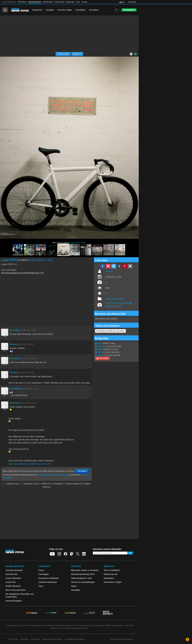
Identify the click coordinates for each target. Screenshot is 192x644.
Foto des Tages (65, 10)
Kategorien (37, 10)
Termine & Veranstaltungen (83, 582)
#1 (11, 330)
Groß (100, 352)
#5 (11, 389)
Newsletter (76, 590)
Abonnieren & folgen (113, 582)
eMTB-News (48, 2)
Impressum (24, 639)
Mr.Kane (16, 403)
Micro (100, 343)
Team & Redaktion (112, 570)
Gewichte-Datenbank (48, 582)
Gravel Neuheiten (13, 578)
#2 (11, 344)
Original (101, 355)
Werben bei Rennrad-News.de (122, 639)
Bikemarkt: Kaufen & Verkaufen (85, 570)
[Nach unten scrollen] (187, 639)
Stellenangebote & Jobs (81, 578)
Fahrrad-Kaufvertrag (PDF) (83, 574)
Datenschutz (35, 639)
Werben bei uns (111, 574)
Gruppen (50, 10)
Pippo (15, 373)
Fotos (41, 586)
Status (74, 586)
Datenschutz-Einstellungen (53, 639)
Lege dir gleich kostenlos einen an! (53, 475)
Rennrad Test (12, 574)
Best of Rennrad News (16, 590)
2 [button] (135, 54)
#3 (11, 358)
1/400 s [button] (109, 306)
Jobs (78, 2)
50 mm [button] (118, 306)
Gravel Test (11, 582)
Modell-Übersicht (13, 586)
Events (84, 2)
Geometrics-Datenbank (49, 578)
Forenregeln (44, 574)
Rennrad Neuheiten (14, 570)
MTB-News (22, 2)
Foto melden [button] (102, 359)
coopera (16, 358)
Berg (15, 344)
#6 (11, 403)
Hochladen (81, 10)
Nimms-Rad (60, 2)
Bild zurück (63, 54)
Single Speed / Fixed (77, 243)
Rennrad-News (35, 2)
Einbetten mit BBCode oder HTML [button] (110, 331)
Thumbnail (102, 346)
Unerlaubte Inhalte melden (75, 639)
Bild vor (77, 54)
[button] (131, 303)
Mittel (100, 349)
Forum (41, 570)
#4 (11, 373)
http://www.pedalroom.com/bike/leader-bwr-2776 (22, 273)
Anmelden (132, 2)
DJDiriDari (17, 389)
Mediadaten (109, 578)
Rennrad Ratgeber (14, 601)
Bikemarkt (70, 2)
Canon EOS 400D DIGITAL (117, 303)
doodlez (16, 330)
